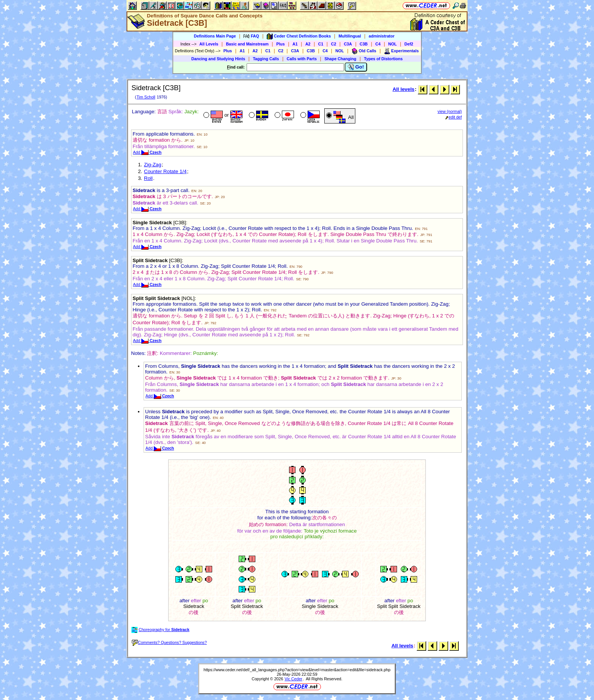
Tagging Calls (266, 59)
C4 (378, 44)
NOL (393, 44)
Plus (281, 44)
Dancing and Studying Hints (218, 59)
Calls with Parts (302, 59)
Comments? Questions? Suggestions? (169, 642)
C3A (348, 44)
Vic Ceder (293, 679)
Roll (148, 178)
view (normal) (450, 111)
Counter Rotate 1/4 (165, 171)
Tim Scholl (146, 97)
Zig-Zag (153, 165)
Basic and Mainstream (247, 44)
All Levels (209, 44)
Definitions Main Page (215, 36)
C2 (334, 44)
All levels (403, 89)
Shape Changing (340, 59)
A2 (308, 44)
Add (147, 152)
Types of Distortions (383, 59)
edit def (454, 117)
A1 (295, 44)
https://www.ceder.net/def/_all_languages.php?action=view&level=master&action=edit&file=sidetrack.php (297, 670)
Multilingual (350, 36)
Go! (356, 67)
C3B (363, 44)
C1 (321, 44)
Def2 (409, 44)
